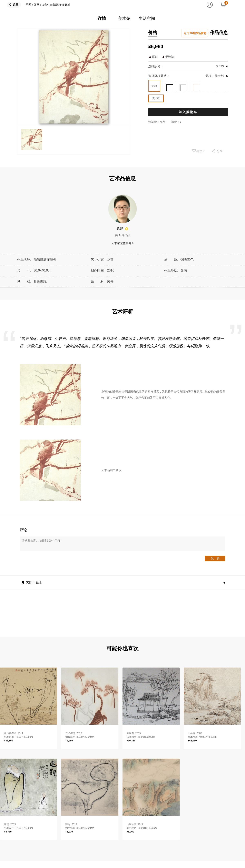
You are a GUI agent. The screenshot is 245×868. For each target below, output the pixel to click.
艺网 (28, 5)
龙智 (45, 5)
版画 (37, 5)
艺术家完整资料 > (122, 243)
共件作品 (122, 235)
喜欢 (198, 151)
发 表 (215, 558)
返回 (16, 5)
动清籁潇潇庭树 (60, 5)
